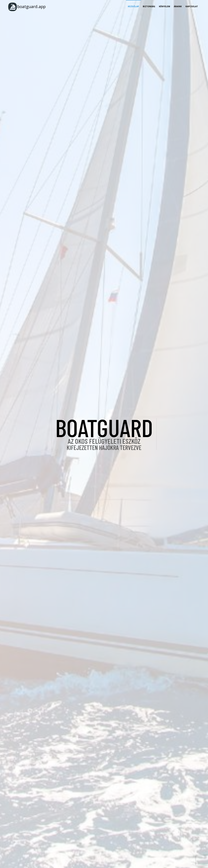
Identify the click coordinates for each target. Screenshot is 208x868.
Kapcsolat (192, 6)
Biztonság (149, 6)
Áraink (178, 6)
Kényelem (164, 6)
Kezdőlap (133, 6)
